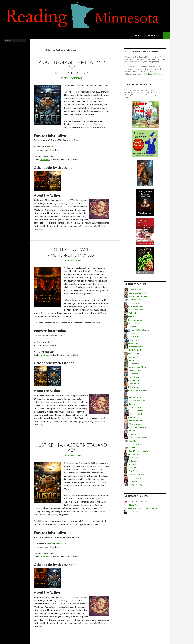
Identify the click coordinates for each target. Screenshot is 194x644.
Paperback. (61, 544)
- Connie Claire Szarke (137, 330)
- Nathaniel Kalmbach (135, 427)
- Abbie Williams (133, 290)
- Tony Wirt (131, 481)
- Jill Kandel (131, 374)
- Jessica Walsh (133, 370)
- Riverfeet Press (133, 512)
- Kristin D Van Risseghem (137, 390)
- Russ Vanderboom (134, 454)
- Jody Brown (132, 384)
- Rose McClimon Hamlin (136, 451)
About (138, 35)
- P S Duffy (130, 434)
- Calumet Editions (136, 502)
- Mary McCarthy (134, 414)
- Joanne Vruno (133, 380)
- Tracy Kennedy (133, 485)
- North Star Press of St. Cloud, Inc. (141, 508)
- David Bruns (132, 340)
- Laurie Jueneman (134, 394)
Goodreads (45, 159)
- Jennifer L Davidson (135, 367)
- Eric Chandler (132, 353)
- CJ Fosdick (131, 327)
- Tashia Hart (131, 468)
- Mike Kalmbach (133, 424)
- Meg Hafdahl (132, 417)
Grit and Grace (72, 250)
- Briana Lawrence (133, 320)
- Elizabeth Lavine (134, 347)
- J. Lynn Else (132, 363)
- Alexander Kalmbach (136, 293)
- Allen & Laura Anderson (137, 296)
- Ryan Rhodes (133, 458)
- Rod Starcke (132, 448)
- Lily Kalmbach (133, 397)
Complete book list (152, 35)
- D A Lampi (131, 333)
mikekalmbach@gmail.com (153, 74)
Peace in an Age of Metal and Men (72, 65)
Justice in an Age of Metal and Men (72, 447)
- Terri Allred (131, 471)
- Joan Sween (132, 377)
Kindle (50, 147)
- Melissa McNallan (134, 421)
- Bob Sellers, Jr (133, 316)
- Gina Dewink (132, 357)
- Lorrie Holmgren (133, 407)
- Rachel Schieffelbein (136, 437)
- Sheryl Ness (132, 464)
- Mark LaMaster (134, 411)
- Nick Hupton (132, 431)
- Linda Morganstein (135, 400)
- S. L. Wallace (132, 461)
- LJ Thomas (131, 404)
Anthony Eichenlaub (73, 78)
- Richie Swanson (134, 444)
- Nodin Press (132, 505)
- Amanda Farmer (133, 300)
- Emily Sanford (133, 350)
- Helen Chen (132, 360)
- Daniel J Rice (132, 337)
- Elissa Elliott (132, 343)
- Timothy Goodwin (134, 474)
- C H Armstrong (133, 323)
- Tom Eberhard (133, 478)
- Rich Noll (131, 441)
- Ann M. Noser (132, 303)
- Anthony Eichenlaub (135, 306)
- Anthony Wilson (134, 310)
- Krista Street (132, 387)
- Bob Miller (131, 313)
